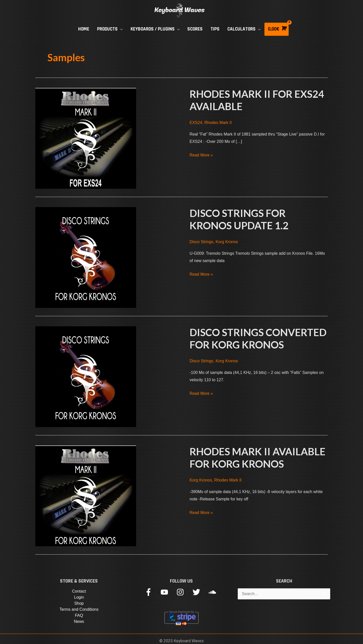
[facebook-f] (152, 592)
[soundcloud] (213, 592)
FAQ (79, 615)
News (79, 621)
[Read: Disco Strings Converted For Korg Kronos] (86, 376)
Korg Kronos (227, 242)
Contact (79, 591)
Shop (79, 603)
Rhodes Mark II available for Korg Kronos (258, 458)
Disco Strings (201, 242)
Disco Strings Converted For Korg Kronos (258, 339)
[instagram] (184, 592)
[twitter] (200, 592)
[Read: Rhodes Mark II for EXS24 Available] (86, 138)
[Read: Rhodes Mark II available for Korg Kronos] (86, 495)
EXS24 (196, 123)
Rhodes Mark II (218, 123)
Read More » (201, 155)
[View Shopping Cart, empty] (277, 29)
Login (79, 597)
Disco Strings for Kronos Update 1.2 (239, 219)
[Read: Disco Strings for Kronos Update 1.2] (86, 257)
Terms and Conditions (79, 609)
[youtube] (168, 592)
